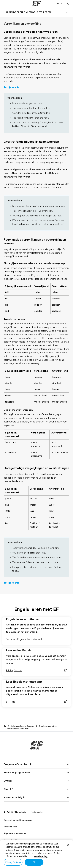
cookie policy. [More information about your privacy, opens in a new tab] (41, 856)
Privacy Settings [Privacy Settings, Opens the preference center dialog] (13, 862)
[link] (27, 12)
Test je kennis (11, 87)
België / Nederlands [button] (15, 812)
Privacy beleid (10, 827)
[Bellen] (68, 4)
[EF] (37, 4)
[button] (5, 4)
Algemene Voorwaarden (15, 833)
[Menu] (67, 12)
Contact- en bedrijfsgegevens (18, 820)
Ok (34, 862)
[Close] (68, 845)
